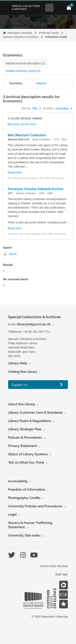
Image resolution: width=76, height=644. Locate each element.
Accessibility (18, 481)
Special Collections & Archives (26, 8)
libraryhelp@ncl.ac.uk (34, 324)
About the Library (22, 404)
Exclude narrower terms (22, 124)
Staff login (62, 574)
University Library (48, 33)
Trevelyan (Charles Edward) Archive (35, 189)
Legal (12, 515)
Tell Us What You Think (26, 463)
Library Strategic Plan (25, 429)
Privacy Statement (22, 446)
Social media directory (54, 566)
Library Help (18, 363)
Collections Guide (56, 37)
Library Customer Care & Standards (35, 413)
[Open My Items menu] (69, 8)
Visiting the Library (23, 372)
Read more (15, 172)
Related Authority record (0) (23, 71)
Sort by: (26, 108)
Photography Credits (24, 498)
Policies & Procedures (25, 438)
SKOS (10, 254)
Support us (19, 385)
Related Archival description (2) (25, 63)
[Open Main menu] (59, 8)
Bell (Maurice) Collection (27, 135)
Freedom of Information (27, 490)
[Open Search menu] (49, 8)
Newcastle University (20, 33)
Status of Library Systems (28, 454)
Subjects (41, 83)
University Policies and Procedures (35, 506)
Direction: (49, 108)
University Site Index (24, 535)
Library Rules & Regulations (30, 421)
